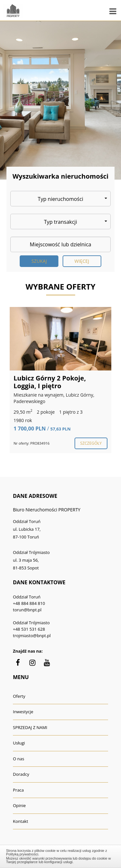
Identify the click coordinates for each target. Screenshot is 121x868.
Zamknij (61, 855)
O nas (19, 759)
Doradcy (21, 774)
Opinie (19, 805)
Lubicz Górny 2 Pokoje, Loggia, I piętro (50, 382)
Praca (18, 790)
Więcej (82, 261)
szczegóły (91, 443)
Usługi (19, 743)
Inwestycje (23, 712)
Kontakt (20, 821)
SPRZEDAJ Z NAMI (30, 727)
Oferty (19, 696)
